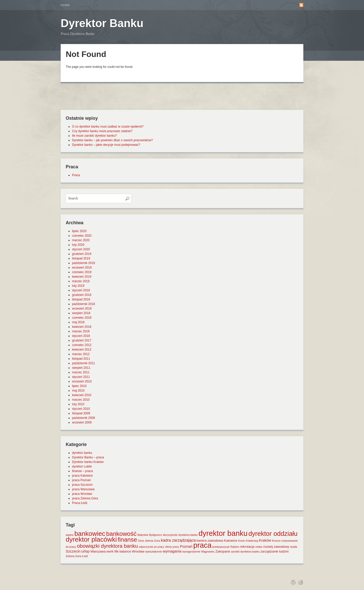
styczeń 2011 (81, 377)
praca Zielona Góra (85, 498)
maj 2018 (78, 322)
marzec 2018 (81, 331)
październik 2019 (84, 263)
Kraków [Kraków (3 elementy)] (265, 540)
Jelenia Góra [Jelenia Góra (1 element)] (152, 541)
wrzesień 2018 (82, 309)
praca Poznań (81, 480)
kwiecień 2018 (82, 327)
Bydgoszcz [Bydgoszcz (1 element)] (156, 535)
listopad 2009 (81, 413)
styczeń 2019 (81, 290)
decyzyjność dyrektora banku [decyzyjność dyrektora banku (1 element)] (180, 535)
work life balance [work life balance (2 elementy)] (119, 551)
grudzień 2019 (82, 254)
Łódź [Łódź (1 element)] (85, 556)
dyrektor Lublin (82, 466)
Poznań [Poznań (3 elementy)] (186, 546)
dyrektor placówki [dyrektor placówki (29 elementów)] (91, 539)
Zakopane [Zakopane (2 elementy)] (223, 551)
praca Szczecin (82, 485)
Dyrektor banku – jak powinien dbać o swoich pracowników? (112, 140)
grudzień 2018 (82, 295)
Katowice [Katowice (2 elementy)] (231, 541)
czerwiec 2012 (82, 345)
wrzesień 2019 (82, 268)
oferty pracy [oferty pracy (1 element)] (172, 547)
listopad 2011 (81, 359)
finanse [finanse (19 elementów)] (127, 540)
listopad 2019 (81, 258)
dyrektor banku (82, 453)
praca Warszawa (83, 489)
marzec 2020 (81, 240)
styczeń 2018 (81, 336)
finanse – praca (82, 471)
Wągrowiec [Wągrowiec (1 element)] (208, 552)
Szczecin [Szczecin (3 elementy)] (73, 551)
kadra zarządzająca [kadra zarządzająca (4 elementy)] (178, 540)
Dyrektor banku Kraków (88, 462)
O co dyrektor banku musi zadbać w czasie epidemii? (108, 127)
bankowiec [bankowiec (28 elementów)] (90, 534)
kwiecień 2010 (82, 395)
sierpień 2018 (81, 313)
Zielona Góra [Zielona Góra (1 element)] (74, 556)
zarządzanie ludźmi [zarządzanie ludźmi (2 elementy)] (274, 551)
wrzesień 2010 (82, 381)
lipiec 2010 (79, 386)
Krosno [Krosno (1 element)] (276, 541)
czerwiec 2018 (82, 318)
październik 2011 (84, 363)
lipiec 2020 (79, 231)
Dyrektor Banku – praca (88, 457)
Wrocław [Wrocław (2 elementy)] (138, 551)
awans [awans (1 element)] (70, 535)
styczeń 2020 (81, 249)
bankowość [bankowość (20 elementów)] (121, 534)
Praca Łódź (80, 503)
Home (65, 5)
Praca (76, 175)
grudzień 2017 (82, 340)
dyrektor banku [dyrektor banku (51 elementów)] (223, 533)
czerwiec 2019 (82, 272)
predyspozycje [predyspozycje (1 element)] (221, 547)
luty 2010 (78, 404)
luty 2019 (78, 286)
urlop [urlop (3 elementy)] (86, 551)
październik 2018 (84, 304)
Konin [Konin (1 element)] (242, 541)
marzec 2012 (81, 354)
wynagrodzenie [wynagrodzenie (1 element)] (191, 552)
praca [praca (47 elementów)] (202, 545)
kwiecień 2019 (82, 277)
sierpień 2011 (81, 368)
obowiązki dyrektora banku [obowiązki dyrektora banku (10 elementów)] (107, 546)
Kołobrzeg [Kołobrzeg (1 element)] (252, 541)
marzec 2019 (81, 281)
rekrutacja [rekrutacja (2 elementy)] (247, 547)
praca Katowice (82, 476)
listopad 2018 (81, 299)
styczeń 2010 (81, 409)
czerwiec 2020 (82, 236)
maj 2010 (78, 391)
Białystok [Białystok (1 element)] (143, 535)
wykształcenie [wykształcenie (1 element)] (154, 552)
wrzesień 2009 (82, 422)
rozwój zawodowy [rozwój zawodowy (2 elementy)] (276, 547)
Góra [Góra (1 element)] (141, 541)
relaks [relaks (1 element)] (259, 547)
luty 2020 (78, 245)
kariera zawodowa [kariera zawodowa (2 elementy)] (210, 541)
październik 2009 (84, 418)
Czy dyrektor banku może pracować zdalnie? (102, 131)
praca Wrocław (82, 494)
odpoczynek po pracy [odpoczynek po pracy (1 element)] (152, 547)
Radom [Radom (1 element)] (235, 547)
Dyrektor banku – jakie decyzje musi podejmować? (106, 145)
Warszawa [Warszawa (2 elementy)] (98, 551)
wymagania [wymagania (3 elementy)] (172, 551)
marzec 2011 (81, 372)
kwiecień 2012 (82, 350)
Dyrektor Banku (102, 23)
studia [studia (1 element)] (293, 547)
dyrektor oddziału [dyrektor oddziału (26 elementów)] (273, 534)
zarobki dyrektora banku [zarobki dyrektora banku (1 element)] (245, 552)
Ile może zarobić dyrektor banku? (94, 136)
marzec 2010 (81, 400)
